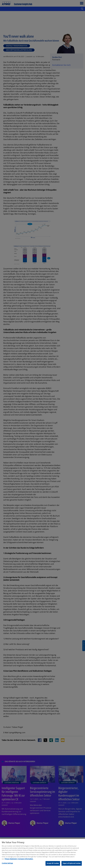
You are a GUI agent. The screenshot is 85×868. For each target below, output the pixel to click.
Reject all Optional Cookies (72, 863)
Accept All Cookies (53, 863)
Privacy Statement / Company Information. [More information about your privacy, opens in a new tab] (19, 859)
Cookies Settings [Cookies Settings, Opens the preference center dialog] (7, 863)
